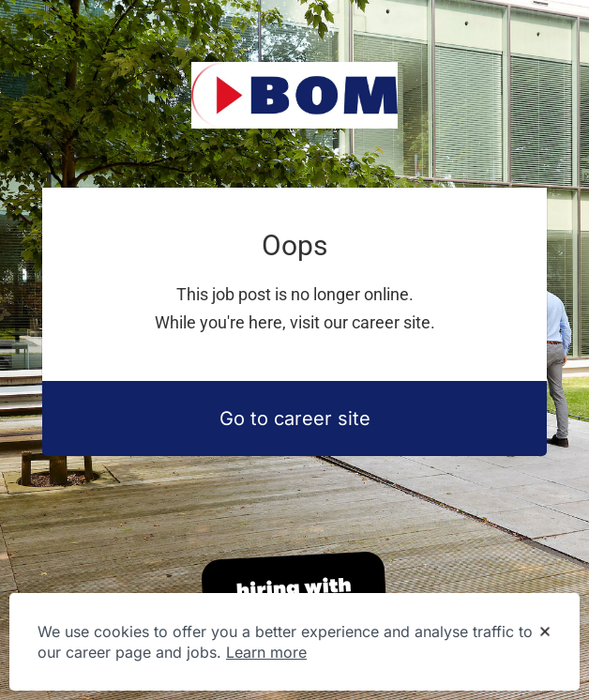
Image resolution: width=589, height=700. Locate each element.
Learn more (266, 652)
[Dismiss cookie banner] (545, 632)
